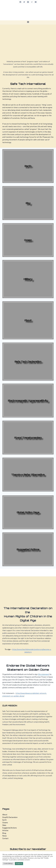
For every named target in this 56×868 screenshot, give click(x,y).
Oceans (5, 823)
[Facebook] (20, 2)
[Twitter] (24, 2)
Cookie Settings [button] (8, 864)
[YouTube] (36, 2)
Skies (4, 825)
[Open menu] (28, 22)
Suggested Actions (10, 828)
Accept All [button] (19, 864)
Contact (5, 838)
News (5, 836)
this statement (44, 674)
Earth (4, 820)
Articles (5, 830)
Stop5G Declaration (10, 817)
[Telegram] (32, 2)
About (5, 815)
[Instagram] (28, 2)
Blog (4, 833)
